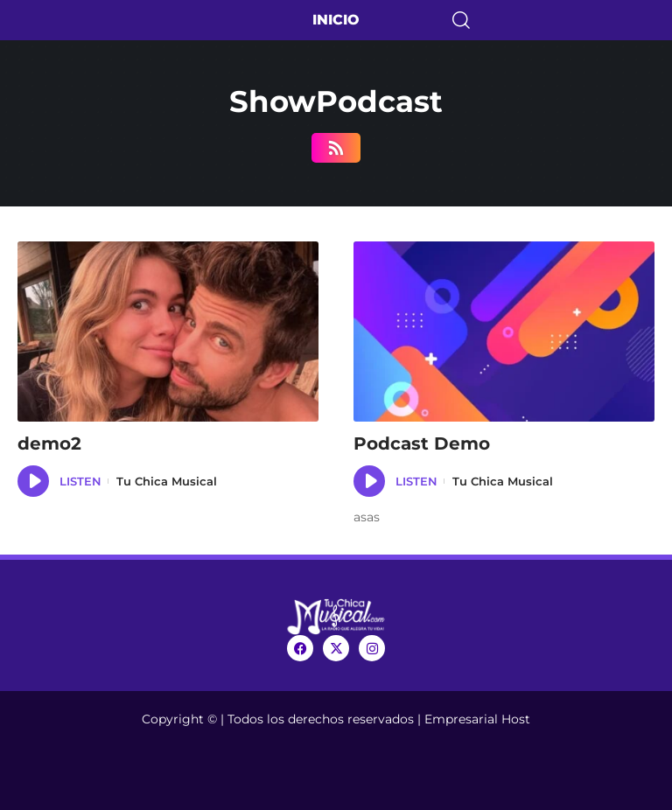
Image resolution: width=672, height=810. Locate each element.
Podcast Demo (422, 443)
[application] (33, 481)
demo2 (49, 443)
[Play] (33, 481)
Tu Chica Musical (167, 481)
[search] (560, 20)
